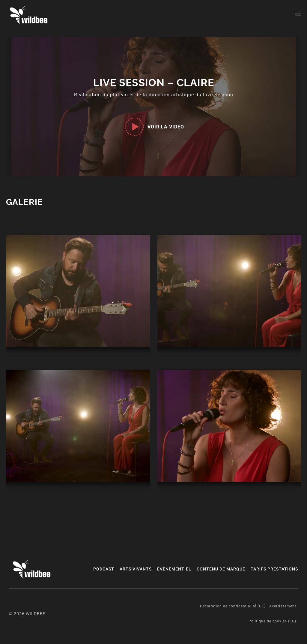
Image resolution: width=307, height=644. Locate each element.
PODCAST (104, 569)
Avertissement (283, 606)
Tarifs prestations (274, 569)
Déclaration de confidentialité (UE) (233, 606)
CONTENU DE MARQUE (221, 569)
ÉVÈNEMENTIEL (174, 569)
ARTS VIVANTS (136, 569)
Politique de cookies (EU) (272, 621)
